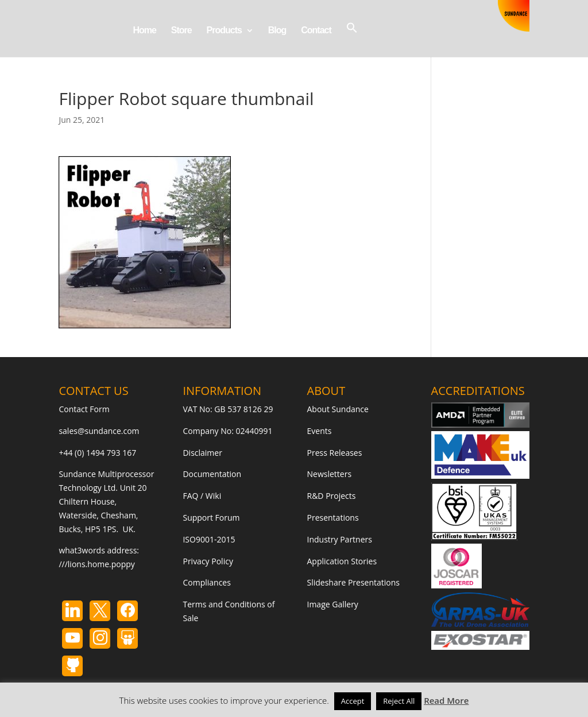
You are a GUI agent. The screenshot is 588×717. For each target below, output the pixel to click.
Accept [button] (353, 701)
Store (181, 31)
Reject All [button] (399, 701)
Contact (316, 31)
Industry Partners (340, 539)
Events (320, 431)
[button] (352, 39)
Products (224, 31)
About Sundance (338, 409)
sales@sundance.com (99, 431)
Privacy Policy (208, 561)
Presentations (333, 518)
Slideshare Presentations (354, 582)
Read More (446, 700)
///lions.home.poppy (96, 564)
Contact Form (84, 409)
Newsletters (330, 474)
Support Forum (211, 518)
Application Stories (342, 561)
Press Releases (335, 453)
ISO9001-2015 (209, 539)
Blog (277, 31)
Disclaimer (202, 453)
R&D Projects (332, 496)
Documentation (212, 474)
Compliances (206, 582)
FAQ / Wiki (202, 496)
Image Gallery (333, 604)
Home (144, 31)
